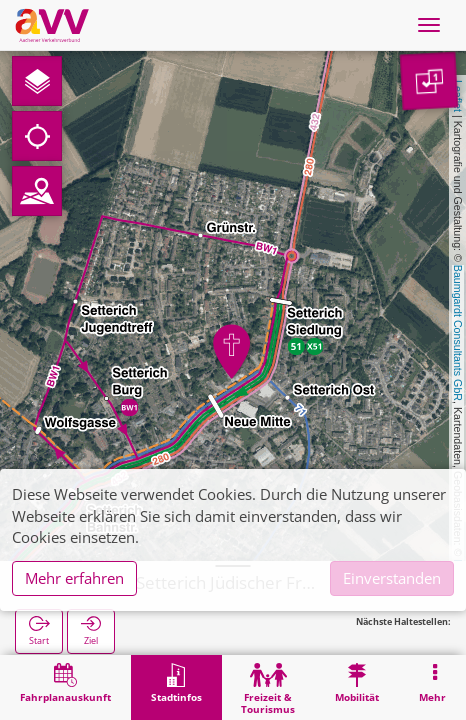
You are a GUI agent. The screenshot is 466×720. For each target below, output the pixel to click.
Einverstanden (392, 578)
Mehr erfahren (74, 578)
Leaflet (458, 96)
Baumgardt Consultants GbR (458, 333)
